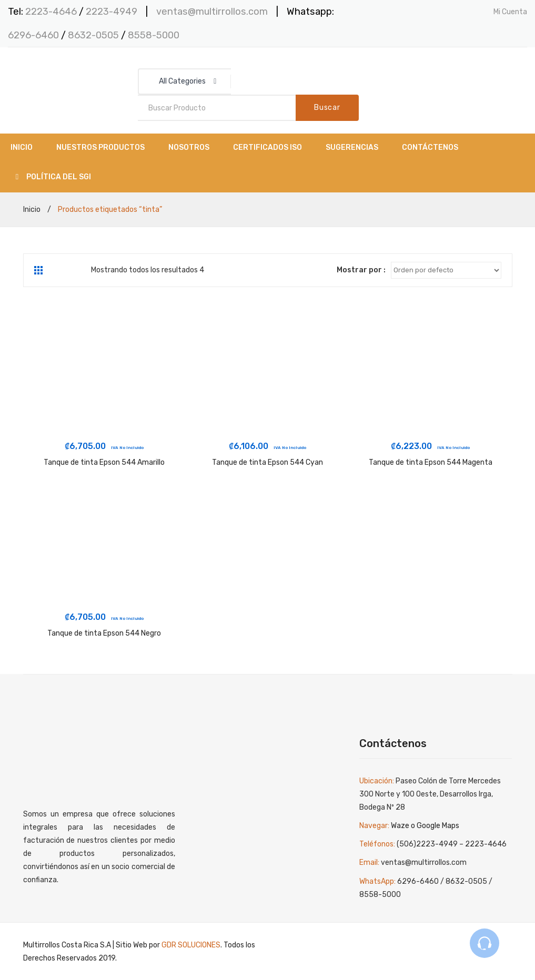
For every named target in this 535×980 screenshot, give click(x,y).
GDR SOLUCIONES (191, 945)
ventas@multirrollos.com (212, 12)
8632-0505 (94, 35)
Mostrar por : (361, 270)
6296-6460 (33, 35)
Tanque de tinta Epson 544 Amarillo (104, 462)
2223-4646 (51, 12)
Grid (39, 270)
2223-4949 (112, 12)
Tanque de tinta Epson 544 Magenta (431, 462)
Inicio (32, 210)
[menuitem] (22, 148)
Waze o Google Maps (425, 826)
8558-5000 (154, 35)
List (55, 270)
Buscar (327, 108)
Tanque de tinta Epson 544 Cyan (267, 462)
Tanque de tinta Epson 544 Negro (104, 633)
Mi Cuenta (510, 12)
